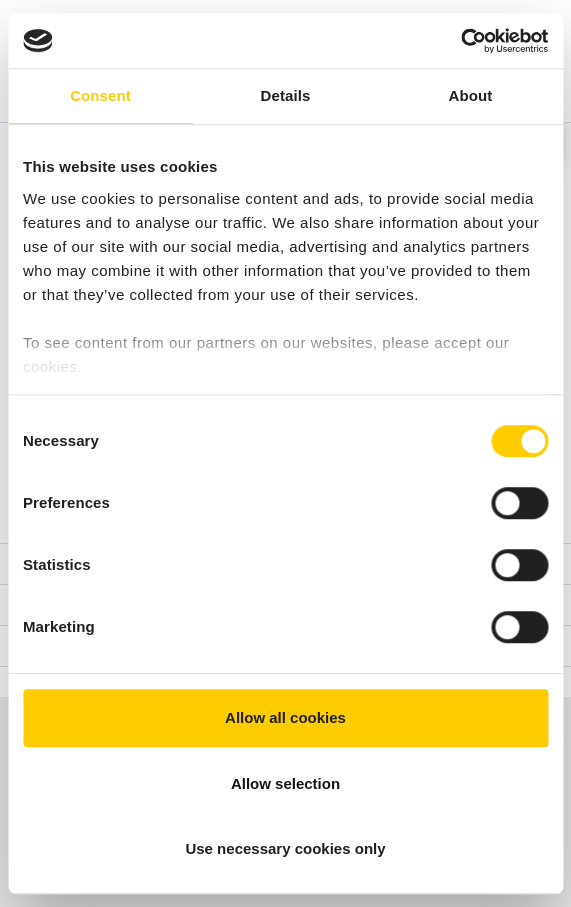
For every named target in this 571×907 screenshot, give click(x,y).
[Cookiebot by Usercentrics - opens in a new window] (460, 41)
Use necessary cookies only (285, 848)
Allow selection (285, 783)
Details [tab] (286, 95)
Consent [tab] (100, 95)
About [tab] (471, 95)
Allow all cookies (285, 717)
